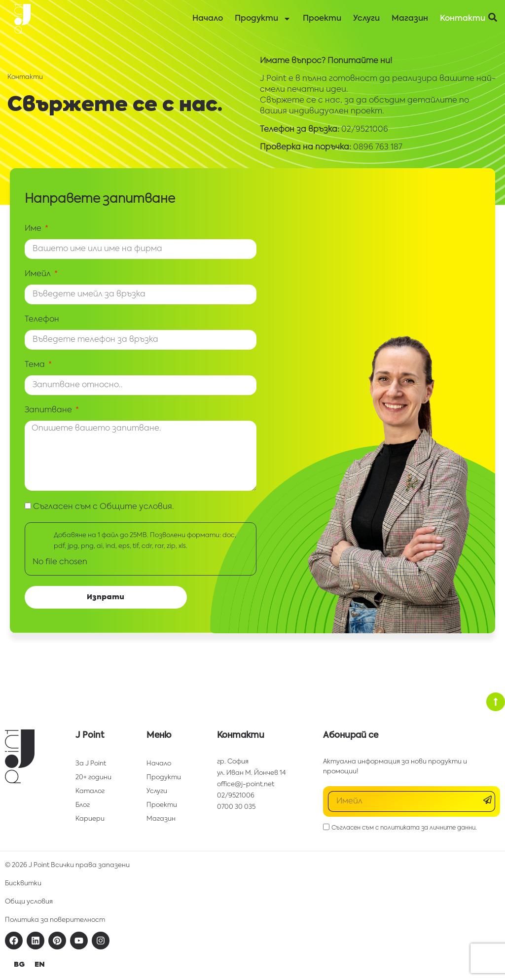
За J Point (91, 764)
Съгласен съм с (104, 507)
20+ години (93, 778)
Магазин (410, 19)
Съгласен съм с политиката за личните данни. (404, 828)
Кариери (90, 819)
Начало (208, 19)
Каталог (90, 791)
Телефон (42, 320)
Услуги (366, 19)
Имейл (39, 274)
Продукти (263, 19)
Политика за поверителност (55, 920)
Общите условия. (137, 507)
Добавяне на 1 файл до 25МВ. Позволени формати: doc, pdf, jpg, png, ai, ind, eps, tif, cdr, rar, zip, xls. (145, 541)
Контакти (463, 19)
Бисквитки (23, 884)
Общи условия (29, 902)
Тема (36, 365)
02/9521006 (365, 130)
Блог (83, 805)
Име (34, 229)
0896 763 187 (378, 147)
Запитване (49, 410)
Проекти (322, 19)
